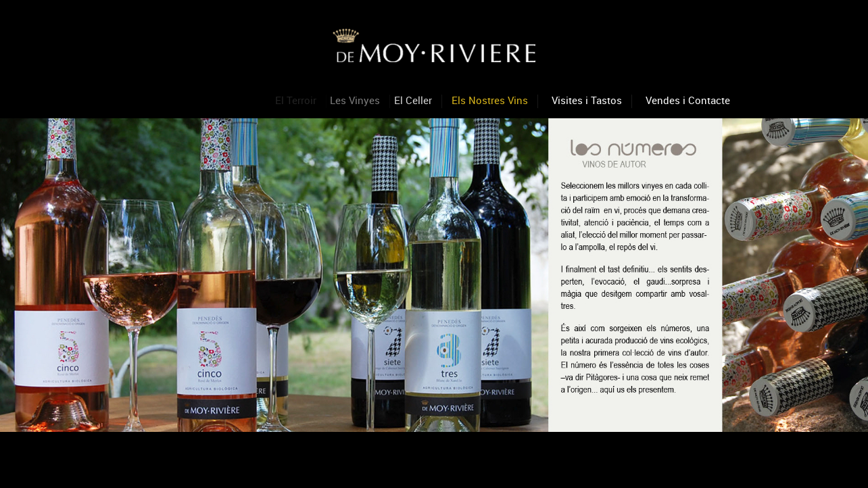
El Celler (416, 100)
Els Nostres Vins (490, 100)
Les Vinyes (358, 100)
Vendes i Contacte (688, 100)
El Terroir (297, 100)
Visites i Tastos (587, 100)
